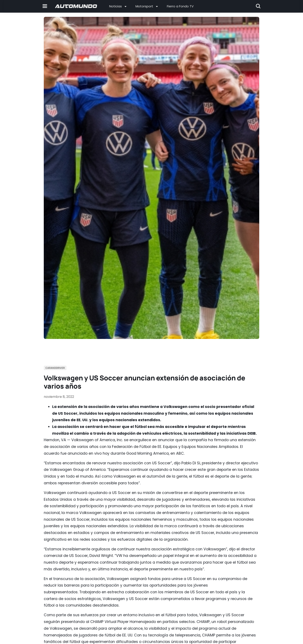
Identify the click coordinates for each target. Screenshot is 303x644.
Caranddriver (55, 368)
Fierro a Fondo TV (180, 6)
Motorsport (147, 6)
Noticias (118, 6)
